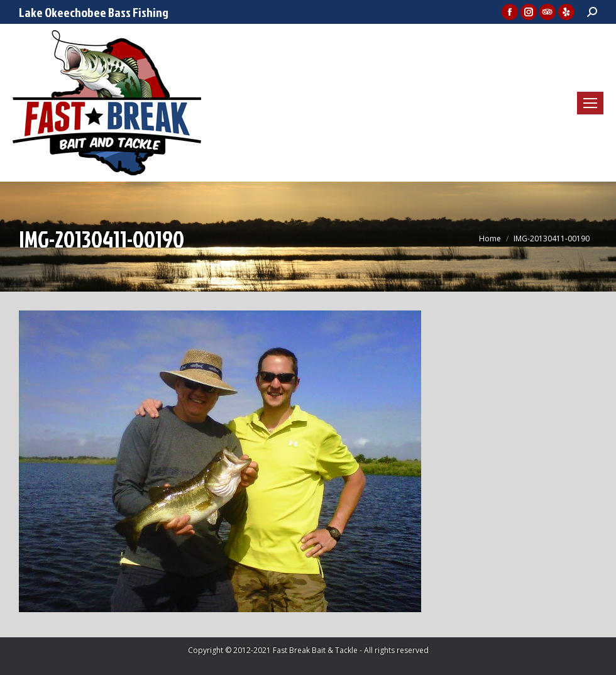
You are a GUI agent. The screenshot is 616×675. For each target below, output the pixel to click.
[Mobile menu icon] (590, 103)
